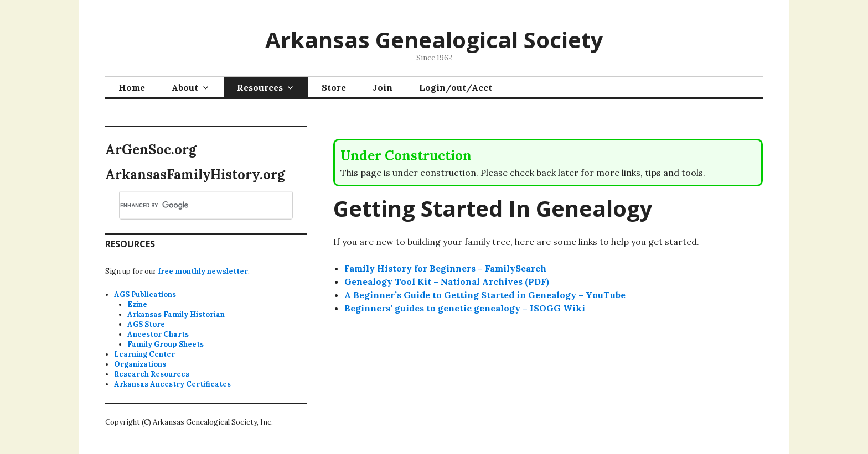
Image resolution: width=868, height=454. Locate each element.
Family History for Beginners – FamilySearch (445, 268)
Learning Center (144, 354)
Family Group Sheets (166, 344)
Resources (260, 87)
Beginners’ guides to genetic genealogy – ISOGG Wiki (465, 308)
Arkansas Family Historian (176, 314)
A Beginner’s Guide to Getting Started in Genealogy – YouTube (485, 295)
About (185, 87)
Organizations (140, 364)
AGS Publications (145, 294)
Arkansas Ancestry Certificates (172, 384)
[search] (193, 205)
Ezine (137, 304)
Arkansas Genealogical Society (434, 40)
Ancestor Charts (158, 334)
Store (334, 87)
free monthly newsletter (203, 271)
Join (383, 87)
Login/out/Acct (456, 87)
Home (132, 87)
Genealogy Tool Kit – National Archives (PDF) (447, 281)
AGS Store (146, 324)
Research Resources (152, 374)
